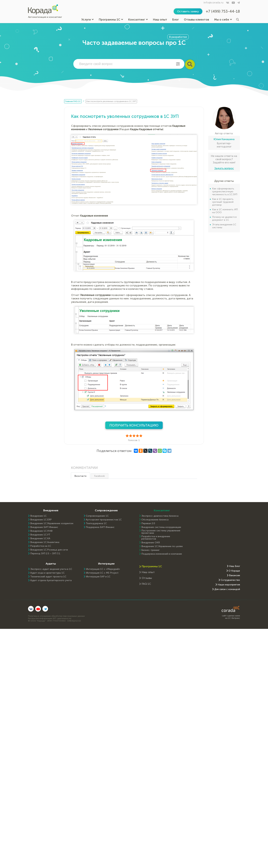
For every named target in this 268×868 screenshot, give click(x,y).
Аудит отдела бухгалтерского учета (51, 580)
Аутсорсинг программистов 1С (104, 520)
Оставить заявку (188, 11)
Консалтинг (138, 20)
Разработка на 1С (41, 546)
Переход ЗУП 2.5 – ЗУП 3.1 (45, 554)
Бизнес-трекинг (150, 550)
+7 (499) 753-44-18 (223, 11)
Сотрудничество (230, 580)
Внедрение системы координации (161, 527)
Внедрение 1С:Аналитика (45, 542)
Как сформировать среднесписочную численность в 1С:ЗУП (225, 192)
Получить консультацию (134, 425)
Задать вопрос (224, 168)
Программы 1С (111, 20)
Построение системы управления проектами (161, 532)
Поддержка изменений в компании (162, 554)
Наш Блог (234, 566)
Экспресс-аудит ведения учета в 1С (51, 569)
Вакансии (234, 575)
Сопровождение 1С (97, 516)
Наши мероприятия (229, 585)
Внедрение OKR (151, 543)
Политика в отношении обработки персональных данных (56, 616)
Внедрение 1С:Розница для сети (49, 550)
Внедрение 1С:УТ (40, 535)
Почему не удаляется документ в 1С (224, 218)
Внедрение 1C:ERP (41, 520)
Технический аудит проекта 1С (48, 577)
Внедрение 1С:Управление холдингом (52, 523)
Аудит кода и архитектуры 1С (47, 573)
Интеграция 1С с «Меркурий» (103, 569)
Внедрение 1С (38, 516)
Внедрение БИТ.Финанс (44, 527)
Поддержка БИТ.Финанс (100, 527)
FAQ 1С (146, 584)
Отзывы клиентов (196, 20)
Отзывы (147, 578)
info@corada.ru (213, 2)
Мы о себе (223, 20)
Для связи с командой (227, 589)
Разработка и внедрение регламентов (156, 538)
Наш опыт (160, 20)
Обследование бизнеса (155, 520)
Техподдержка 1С (96, 523)
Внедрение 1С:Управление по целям (162, 546)
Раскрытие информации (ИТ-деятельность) (50, 618)
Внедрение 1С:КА (40, 539)
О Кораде (234, 571)
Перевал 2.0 (148, 523)
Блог (176, 20)
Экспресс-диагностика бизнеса (160, 516)
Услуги (88, 20)
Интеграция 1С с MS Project (102, 573)
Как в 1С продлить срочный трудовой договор (223, 202)
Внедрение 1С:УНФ (41, 531)
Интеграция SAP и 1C (98, 577)
